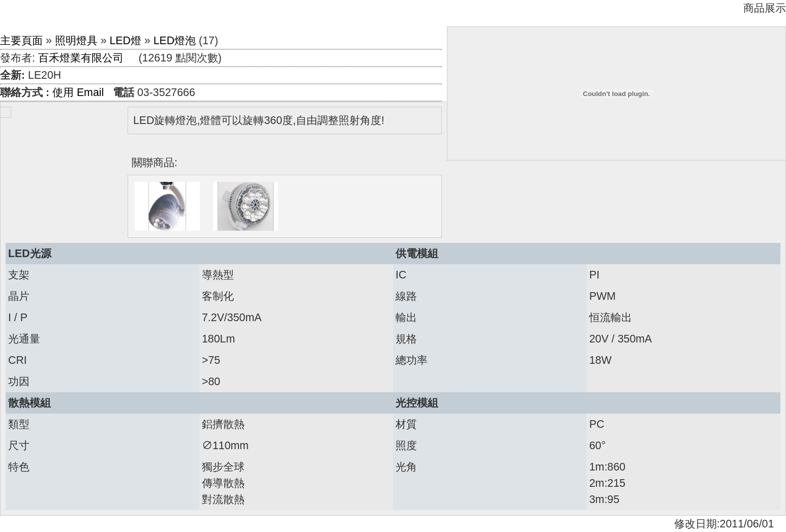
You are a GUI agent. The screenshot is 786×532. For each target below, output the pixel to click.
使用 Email (78, 92)
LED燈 (125, 41)
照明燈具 (76, 41)
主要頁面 (21, 41)
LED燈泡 (175, 41)
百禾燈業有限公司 (81, 58)
